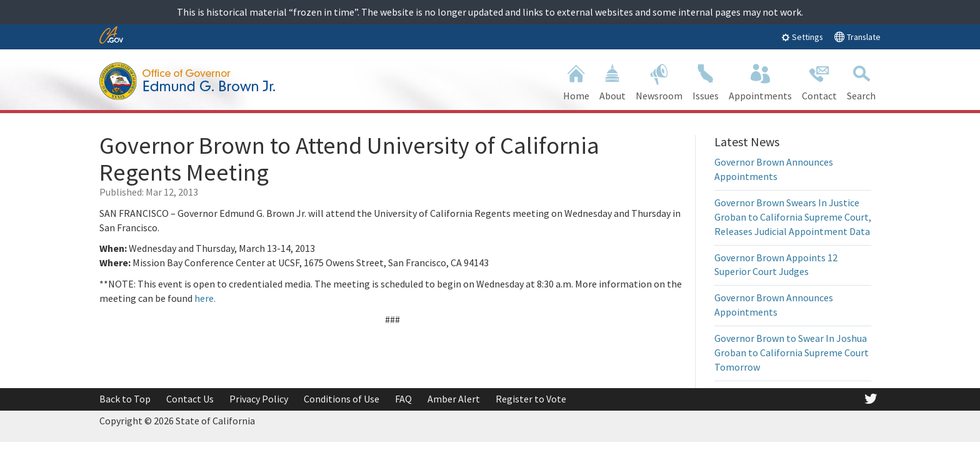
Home (576, 81)
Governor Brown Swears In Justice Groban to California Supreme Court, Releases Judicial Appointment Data (793, 217)
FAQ (403, 399)
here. (205, 298)
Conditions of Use (342, 399)
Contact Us (190, 399)
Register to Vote (531, 399)
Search (861, 81)
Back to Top (125, 399)
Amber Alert (454, 399)
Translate (857, 37)
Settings (802, 37)
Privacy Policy (259, 399)
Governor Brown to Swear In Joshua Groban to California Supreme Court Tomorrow (792, 352)
